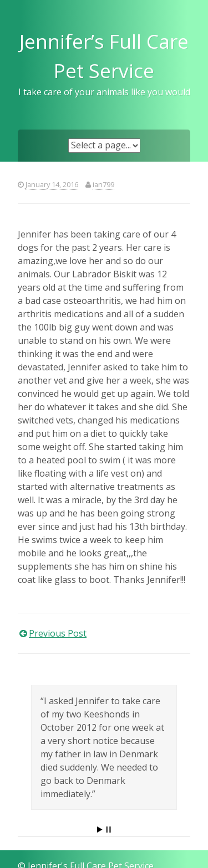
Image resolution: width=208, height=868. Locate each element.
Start (100, 830)
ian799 (103, 184)
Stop (108, 830)
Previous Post (58, 633)
